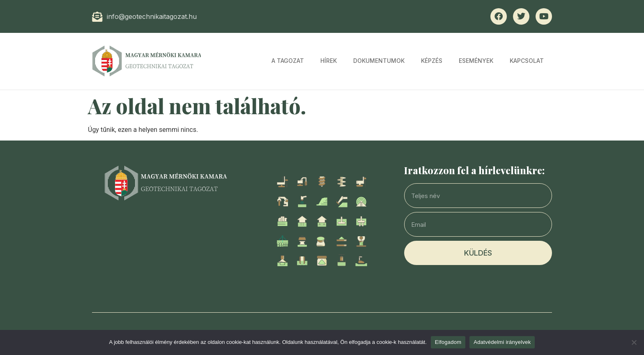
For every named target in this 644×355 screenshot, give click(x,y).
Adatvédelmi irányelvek (502, 342)
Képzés (432, 61)
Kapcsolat (527, 61)
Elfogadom (448, 342)
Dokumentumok (379, 61)
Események (476, 61)
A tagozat (288, 61)
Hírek (329, 61)
